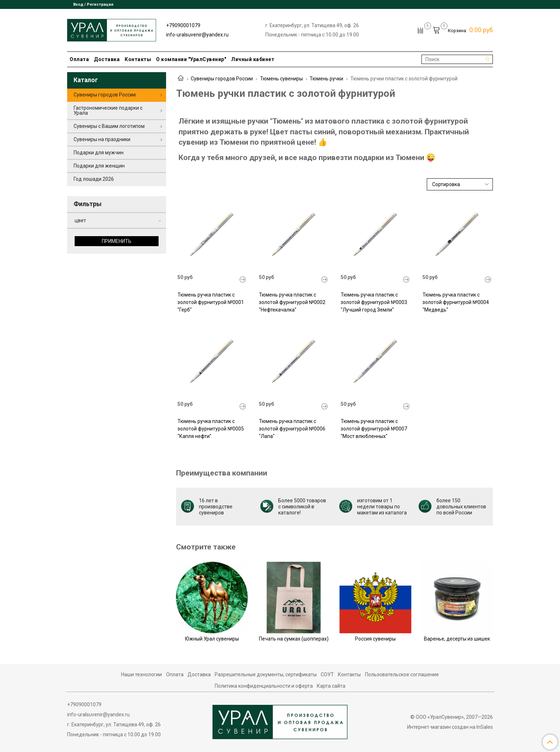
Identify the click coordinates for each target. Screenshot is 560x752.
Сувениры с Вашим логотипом (109, 126)
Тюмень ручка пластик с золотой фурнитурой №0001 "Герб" (211, 302)
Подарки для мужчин (99, 153)
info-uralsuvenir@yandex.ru (197, 35)
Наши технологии (141, 674)
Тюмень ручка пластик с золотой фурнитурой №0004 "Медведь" (456, 302)
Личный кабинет (253, 59)
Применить (117, 241)
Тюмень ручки (326, 79)
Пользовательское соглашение (402, 674)
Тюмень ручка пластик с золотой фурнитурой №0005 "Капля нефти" (211, 429)
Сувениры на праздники (102, 139)
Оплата (79, 59)
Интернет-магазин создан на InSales (450, 727)
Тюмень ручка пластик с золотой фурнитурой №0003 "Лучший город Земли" (374, 302)
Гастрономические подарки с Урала (108, 110)
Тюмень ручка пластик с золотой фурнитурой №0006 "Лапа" (292, 429)
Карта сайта (331, 686)
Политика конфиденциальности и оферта (264, 686)
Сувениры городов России (222, 79)
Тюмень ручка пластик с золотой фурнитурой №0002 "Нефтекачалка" (292, 302)
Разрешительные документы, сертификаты (266, 674)
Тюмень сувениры (281, 79)
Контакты (138, 59)
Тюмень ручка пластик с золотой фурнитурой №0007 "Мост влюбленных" (374, 429)
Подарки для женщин (99, 166)
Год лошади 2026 (94, 179)
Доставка (107, 59)
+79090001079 (183, 25)
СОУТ (327, 674)
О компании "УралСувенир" (191, 59)
